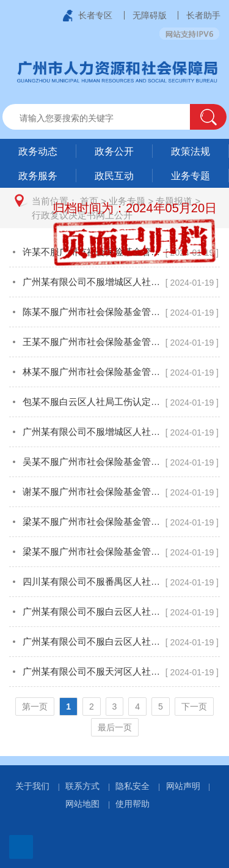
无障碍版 (150, 15)
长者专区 (95, 15)
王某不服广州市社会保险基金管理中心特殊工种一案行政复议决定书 (94, 342)
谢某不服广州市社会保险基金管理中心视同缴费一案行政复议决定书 (94, 491)
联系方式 (82, 786)
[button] (208, 117)
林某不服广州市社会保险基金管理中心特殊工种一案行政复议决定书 (94, 372)
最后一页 (115, 727)
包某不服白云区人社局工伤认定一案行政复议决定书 (94, 402)
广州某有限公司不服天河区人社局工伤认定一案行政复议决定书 (94, 671)
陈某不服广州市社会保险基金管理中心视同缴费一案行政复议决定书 (94, 312)
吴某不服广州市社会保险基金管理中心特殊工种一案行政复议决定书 (94, 462)
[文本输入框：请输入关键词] (107, 118)
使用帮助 (133, 804)
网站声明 (183, 786)
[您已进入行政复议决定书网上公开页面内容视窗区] (114, 492)
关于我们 (32, 786)
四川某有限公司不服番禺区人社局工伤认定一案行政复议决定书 (94, 581)
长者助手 (203, 15)
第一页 (35, 707)
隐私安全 (133, 786)
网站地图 (82, 804)
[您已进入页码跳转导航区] (114, 717)
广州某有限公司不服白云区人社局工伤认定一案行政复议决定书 (94, 611)
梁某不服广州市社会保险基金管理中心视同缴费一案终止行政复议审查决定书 (94, 521)
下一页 (194, 707)
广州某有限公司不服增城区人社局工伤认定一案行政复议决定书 (94, 282)
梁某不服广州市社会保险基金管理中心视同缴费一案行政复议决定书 (94, 551)
